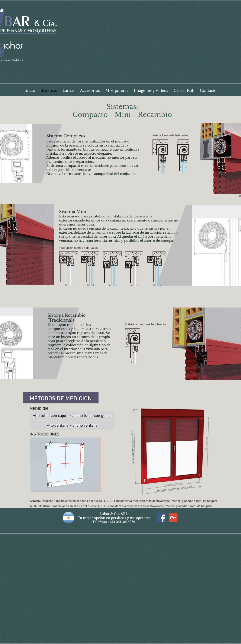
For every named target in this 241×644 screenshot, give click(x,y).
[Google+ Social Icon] (173, 518)
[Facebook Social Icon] (162, 518)
